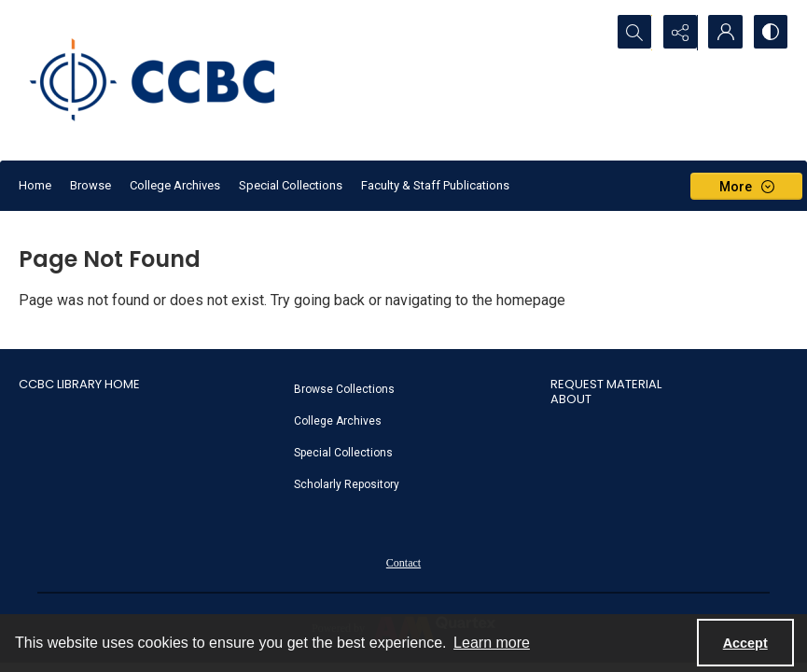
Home (35, 185)
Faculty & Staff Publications (435, 185)
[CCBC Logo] (168, 80)
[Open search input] (630, 33)
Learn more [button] (492, 643)
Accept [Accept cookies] (745, 643)
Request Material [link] (606, 384)
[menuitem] (413, 388)
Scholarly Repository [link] (347, 484)
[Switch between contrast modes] (770, 33)
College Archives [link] (338, 421)
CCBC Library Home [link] (79, 384)
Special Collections (291, 185)
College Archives (175, 185)
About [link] (571, 399)
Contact (403, 563)
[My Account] (723, 33)
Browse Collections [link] (344, 389)
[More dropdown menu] (746, 186)
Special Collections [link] (343, 453)
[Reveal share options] (676, 33)
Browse (90, 185)
